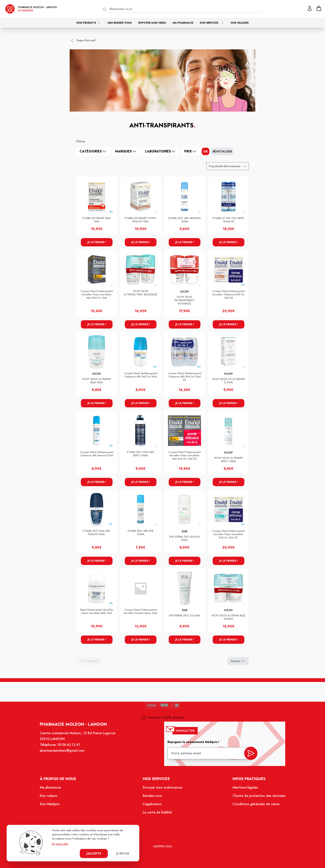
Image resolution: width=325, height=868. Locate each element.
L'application (152, 804)
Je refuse (123, 853)
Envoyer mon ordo (152, 23)
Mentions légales (245, 788)
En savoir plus (60, 844)
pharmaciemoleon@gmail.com (63, 751)
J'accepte (94, 853)
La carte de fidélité (157, 813)
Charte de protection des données (258, 796)
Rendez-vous (153, 796)
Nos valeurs (240, 23)
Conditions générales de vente (255, 804)
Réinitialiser (222, 151)
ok (206, 151)
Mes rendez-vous (120, 23)
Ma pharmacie (183, 23)
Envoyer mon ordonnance (162, 788)
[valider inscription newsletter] (250, 754)
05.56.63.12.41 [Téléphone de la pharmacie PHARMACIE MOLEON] (69, 745)
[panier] (319, 8)
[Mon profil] (310, 8)
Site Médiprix (50, 804)
